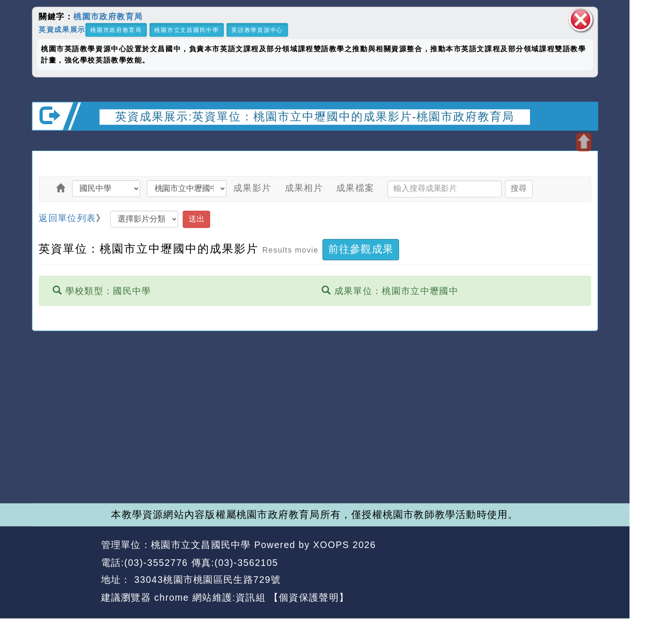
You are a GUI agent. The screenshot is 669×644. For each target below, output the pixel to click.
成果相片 (304, 188)
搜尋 (519, 188)
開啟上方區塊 (584, 142)
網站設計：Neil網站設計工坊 (63, 571)
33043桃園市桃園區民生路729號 (206, 580)
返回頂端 (575, 563)
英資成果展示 (62, 29)
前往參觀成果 (361, 249)
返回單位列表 (67, 218)
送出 (197, 219)
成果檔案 (355, 188)
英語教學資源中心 (257, 30)
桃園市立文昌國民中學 (186, 30)
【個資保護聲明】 (309, 597)
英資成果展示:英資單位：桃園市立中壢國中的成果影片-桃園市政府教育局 (315, 116)
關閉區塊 (581, 20)
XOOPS (331, 545)
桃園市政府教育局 (108, 17)
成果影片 (252, 188)
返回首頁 (518, 563)
